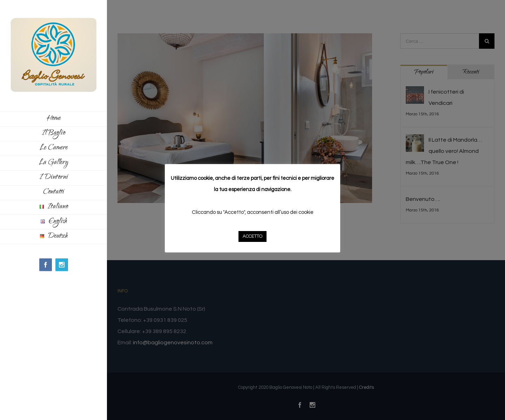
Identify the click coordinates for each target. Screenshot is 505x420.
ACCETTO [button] (252, 236)
